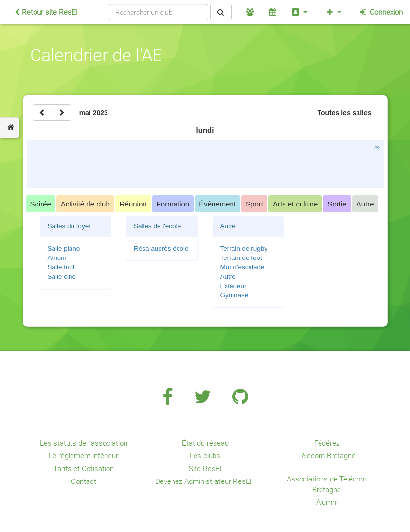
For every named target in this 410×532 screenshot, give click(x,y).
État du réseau (205, 443)
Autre (228, 277)
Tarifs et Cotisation (84, 469)
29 (377, 147)
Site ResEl (205, 469)
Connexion (381, 12)
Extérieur (233, 286)
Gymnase (234, 295)
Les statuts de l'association (84, 443)
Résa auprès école (161, 249)
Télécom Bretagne (327, 456)
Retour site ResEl (46, 12)
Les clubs (205, 456)
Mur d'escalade (242, 267)
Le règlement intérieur (83, 456)
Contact (84, 481)
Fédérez (327, 443)
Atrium (57, 258)
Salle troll (61, 267)
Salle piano (64, 249)
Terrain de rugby (244, 249)
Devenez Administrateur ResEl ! (205, 481)
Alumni (327, 502)
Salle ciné (62, 277)
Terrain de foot (241, 258)
